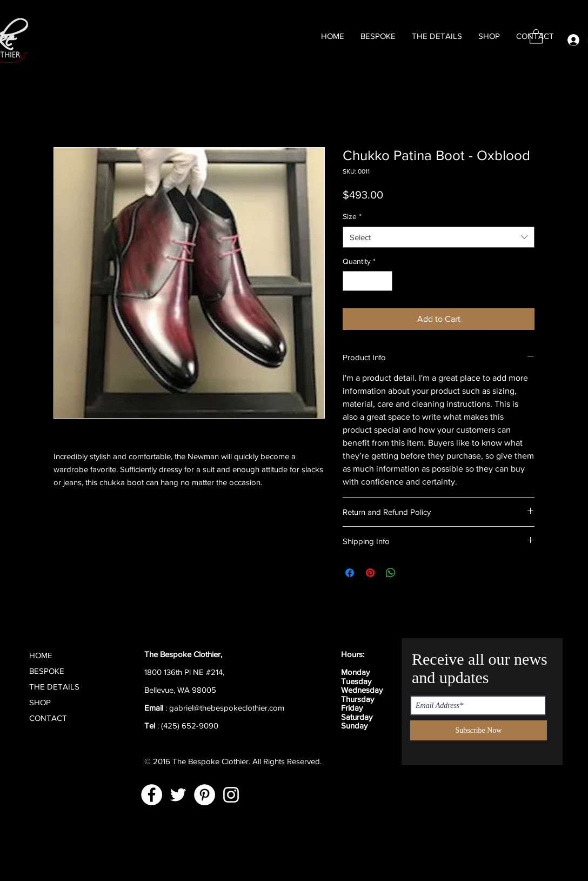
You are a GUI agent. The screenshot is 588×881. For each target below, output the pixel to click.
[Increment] (384, 281)
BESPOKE (47, 671)
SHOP (40, 702)
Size (352, 216)
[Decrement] (351, 281)
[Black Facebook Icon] (326, 698)
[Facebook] (152, 795)
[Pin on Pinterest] (370, 573)
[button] (536, 36)
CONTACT (48, 718)
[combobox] (439, 237)
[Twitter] (178, 795)
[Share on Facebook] (350, 573)
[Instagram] (231, 795)
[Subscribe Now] (479, 730)
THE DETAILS (54, 687)
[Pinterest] (205, 795)
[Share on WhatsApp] (391, 573)
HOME (41, 655)
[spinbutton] (367, 281)
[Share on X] (411, 573)
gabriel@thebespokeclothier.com (227, 708)
